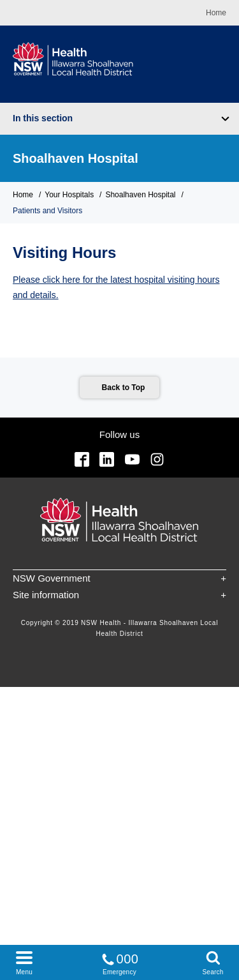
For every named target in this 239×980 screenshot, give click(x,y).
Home (216, 13)
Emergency (120, 962)
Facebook (82, 459)
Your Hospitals (69, 195)
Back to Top (124, 388)
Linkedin (107, 459)
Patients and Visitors (47, 211)
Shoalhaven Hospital (76, 158)
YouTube (132, 459)
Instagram (157, 459)
